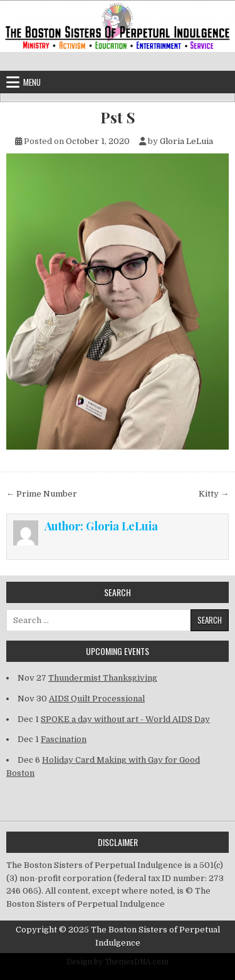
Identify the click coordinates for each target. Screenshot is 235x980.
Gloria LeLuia (186, 141)
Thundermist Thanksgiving (103, 678)
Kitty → (214, 494)
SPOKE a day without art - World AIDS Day (125, 719)
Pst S (118, 117)
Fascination (64, 739)
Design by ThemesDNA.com (118, 962)
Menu (32, 82)
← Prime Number (42, 494)
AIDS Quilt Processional (97, 699)
